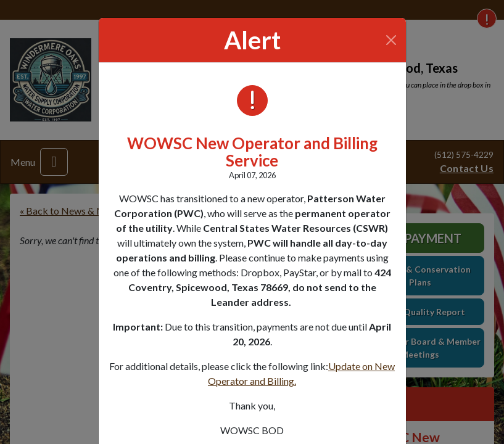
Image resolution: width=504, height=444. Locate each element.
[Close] (391, 40)
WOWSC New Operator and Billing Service (252, 152)
